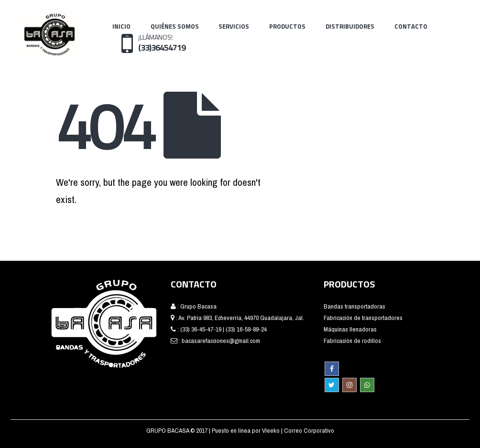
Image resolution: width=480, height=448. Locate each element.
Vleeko (272, 430)
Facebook (332, 369)
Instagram (349, 385)
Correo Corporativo (309, 430)
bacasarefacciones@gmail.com (221, 341)
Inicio (121, 26)
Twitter (332, 385)
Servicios (234, 26)
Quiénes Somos (175, 26)
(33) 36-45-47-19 (201, 329)
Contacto (411, 26)
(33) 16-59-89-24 (246, 329)
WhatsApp (367, 385)
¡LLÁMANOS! (162, 43)
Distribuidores (350, 26)
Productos (287, 26)
